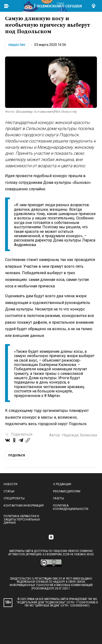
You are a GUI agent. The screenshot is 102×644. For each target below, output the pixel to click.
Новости (10, 484)
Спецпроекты (14, 498)
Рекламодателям (67, 491)
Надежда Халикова (79, 435)
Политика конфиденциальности (71, 507)
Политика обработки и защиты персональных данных (22, 520)
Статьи (9, 491)
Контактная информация (24, 506)
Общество (17, 45)
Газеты (58, 498)
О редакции (62, 484)
